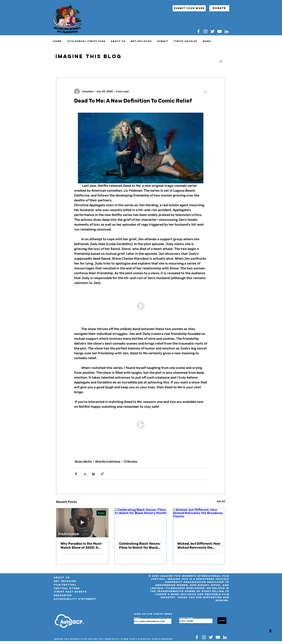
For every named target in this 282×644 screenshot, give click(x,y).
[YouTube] (220, 31)
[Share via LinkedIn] (93, 474)
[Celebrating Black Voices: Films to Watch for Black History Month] (141, 523)
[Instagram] (205, 31)
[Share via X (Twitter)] (85, 474)
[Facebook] (198, 31)
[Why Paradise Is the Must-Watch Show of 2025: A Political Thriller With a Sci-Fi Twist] (82, 523)
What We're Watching (108, 461)
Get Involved (65, 581)
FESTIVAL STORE (67, 588)
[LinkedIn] (227, 31)
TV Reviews (131, 461)
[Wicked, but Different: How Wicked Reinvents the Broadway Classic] (199, 523)
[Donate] (219, 8)
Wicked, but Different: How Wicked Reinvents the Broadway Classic (199, 546)
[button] (221, 61)
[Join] (222, 621)
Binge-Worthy (83, 461)
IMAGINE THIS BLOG (89, 56)
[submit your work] (189, 8)
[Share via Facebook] (76, 474)
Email (138, 618)
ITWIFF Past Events (70, 592)
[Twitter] (212, 31)
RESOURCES (63, 595)
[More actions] (205, 91)
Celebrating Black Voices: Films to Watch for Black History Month (140, 546)
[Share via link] (102, 474)
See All (221, 501)
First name (186, 618)
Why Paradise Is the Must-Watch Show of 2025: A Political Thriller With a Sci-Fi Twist (82, 546)
